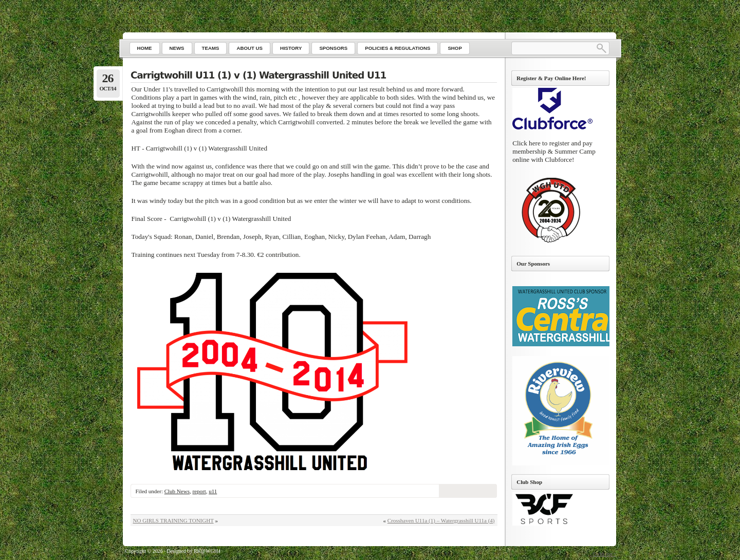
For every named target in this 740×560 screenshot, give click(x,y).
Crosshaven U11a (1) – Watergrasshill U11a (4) (441, 520)
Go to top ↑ (604, 554)
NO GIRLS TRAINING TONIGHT (173, 520)
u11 (213, 491)
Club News (177, 491)
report (199, 491)
